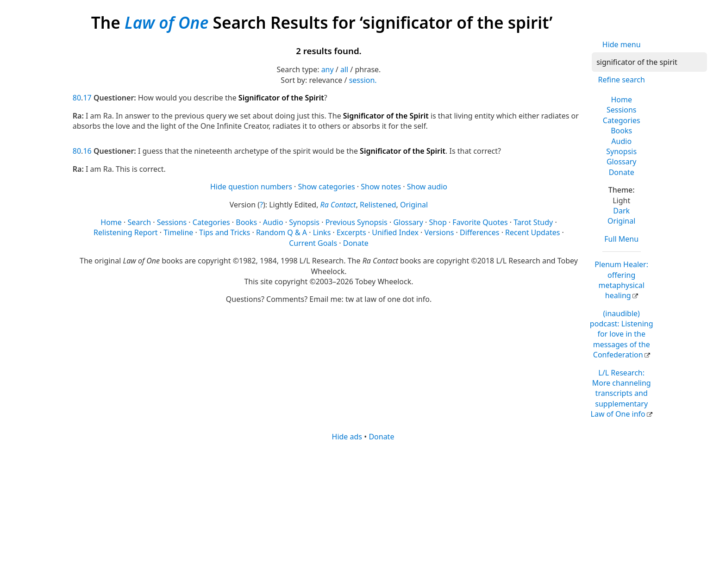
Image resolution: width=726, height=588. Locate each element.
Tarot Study (533, 222)
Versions (439, 232)
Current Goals (313, 243)
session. (363, 80)
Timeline (178, 232)
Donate (622, 172)
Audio (621, 141)
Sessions (622, 110)
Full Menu (621, 239)
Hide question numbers (251, 187)
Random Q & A (282, 232)
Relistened (378, 205)
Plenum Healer (621, 280)
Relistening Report (125, 232)
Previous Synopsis (357, 222)
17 (87, 98)
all (344, 69)
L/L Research (621, 394)
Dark (621, 211)
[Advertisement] (350, 514)
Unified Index (395, 232)
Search (139, 222)
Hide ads (347, 437)
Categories (622, 120)
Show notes (381, 187)
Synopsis (621, 151)
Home (621, 100)
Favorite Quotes (480, 222)
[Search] (649, 62)
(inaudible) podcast (622, 334)
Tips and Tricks (225, 232)
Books (621, 131)
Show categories (327, 187)
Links (322, 232)
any (328, 69)
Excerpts (351, 232)
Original (621, 221)
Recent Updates (532, 232)
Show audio (427, 187)
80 (77, 98)
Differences (479, 232)
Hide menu (622, 44)
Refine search (622, 80)
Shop (438, 222)
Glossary (622, 162)
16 (87, 151)
